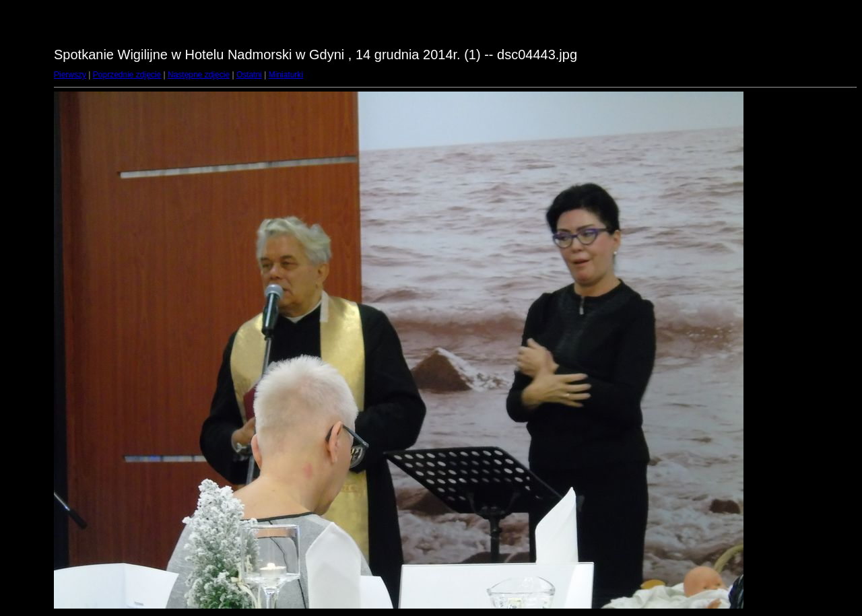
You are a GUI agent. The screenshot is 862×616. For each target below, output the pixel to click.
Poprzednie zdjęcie (127, 75)
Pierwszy (70, 75)
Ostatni (249, 75)
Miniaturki (286, 75)
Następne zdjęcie (199, 75)
